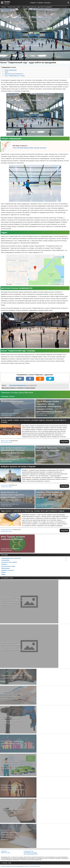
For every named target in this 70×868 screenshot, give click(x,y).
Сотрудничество (28, 851)
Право (3, 574)
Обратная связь (6, 853)
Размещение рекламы (30, 853)
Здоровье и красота (8, 570)
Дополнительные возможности (14, 74)
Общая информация (11, 70)
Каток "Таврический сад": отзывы (15, 76)
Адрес (7, 72)
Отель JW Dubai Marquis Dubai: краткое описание (29, 148)
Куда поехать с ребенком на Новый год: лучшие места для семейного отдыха (33, 511)
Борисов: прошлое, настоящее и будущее (48, 449)
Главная (33, 3)
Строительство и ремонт (9, 562)
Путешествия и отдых (6, 415)
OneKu (7, 2)
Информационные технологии (11, 558)
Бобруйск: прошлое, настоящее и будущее (18, 467)
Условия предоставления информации (12, 866)
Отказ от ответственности (33, 866)
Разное (4, 572)
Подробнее (64, 442)
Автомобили (5, 560)
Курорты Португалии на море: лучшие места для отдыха (50, 495)
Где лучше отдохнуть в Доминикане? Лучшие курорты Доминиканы (13, 450)
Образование (6, 568)
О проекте (40, 3)
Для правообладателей (31, 854)
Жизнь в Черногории (12, 401)
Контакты (48, 3)
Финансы (4, 564)
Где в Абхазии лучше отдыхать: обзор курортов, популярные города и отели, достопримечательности (50, 406)
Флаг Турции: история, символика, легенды (13, 538)
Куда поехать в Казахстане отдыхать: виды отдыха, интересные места (13, 496)
